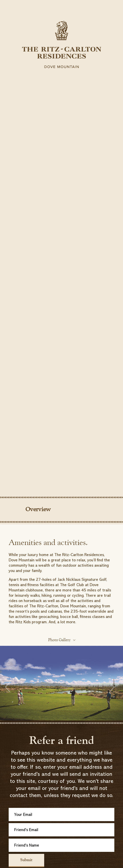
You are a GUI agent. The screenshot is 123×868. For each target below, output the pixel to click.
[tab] (61, 512)
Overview (38, 510)
